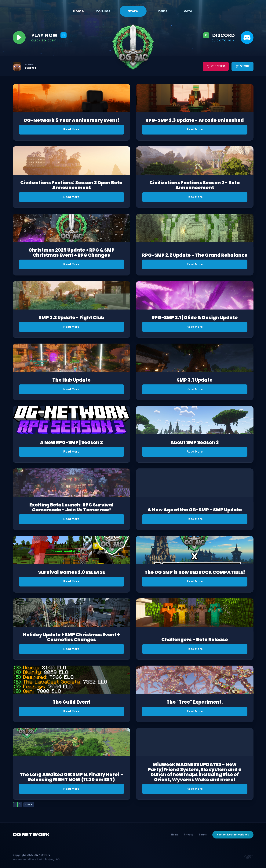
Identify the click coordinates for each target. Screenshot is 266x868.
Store (133, 11)
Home (78, 11)
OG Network (31, 835)
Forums (103, 11)
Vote (188, 11)
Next (27, 805)
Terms (203, 835)
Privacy (188, 835)
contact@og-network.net (233, 835)
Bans (163, 11)
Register (216, 66)
